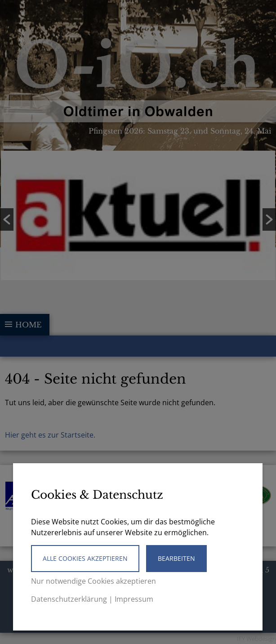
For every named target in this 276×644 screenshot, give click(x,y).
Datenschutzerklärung (69, 599)
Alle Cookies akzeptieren (85, 558)
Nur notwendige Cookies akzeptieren (93, 581)
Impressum (134, 599)
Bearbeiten (176, 558)
